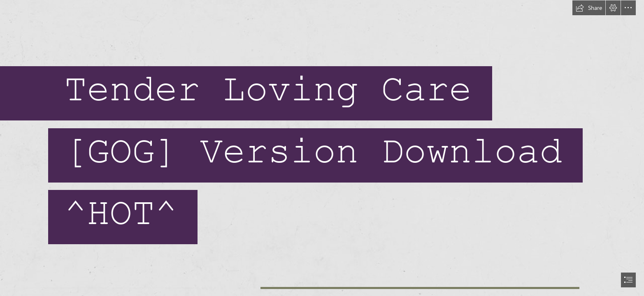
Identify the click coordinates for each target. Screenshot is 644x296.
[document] (322, 148)
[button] (589, 8)
